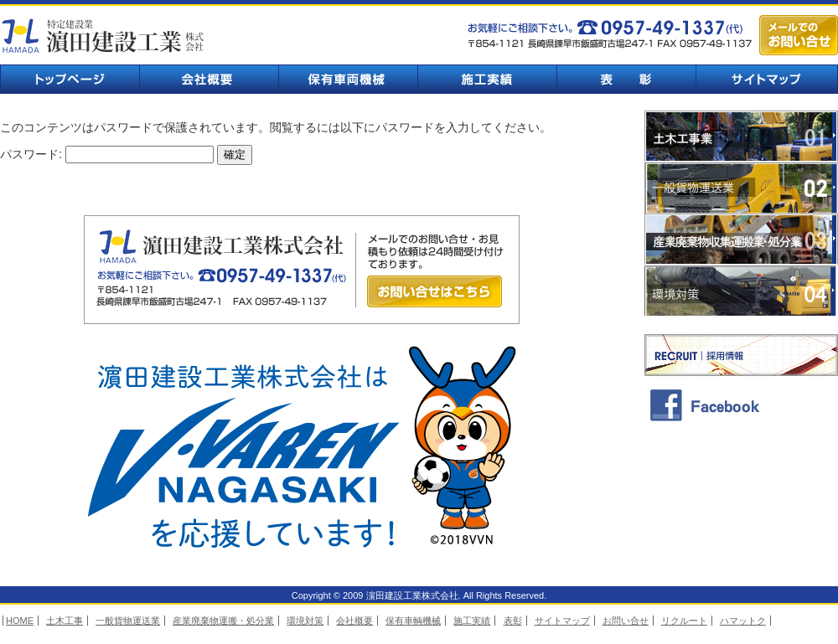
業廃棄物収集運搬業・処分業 (741, 240)
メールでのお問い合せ (799, 35)
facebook (741, 404)
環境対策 (741, 291)
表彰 (626, 79)
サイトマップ (767, 79)
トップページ (70, 79)
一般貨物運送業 (741, 188)
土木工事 (65, 621)
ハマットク (743, 621)
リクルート (684, 621)
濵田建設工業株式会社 (105, 36)
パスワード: (107, 154)
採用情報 (741, 355)
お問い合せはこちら (435, 291)
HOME (20, 621)
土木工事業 (741, 136)
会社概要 (209, 79)
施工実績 (487, 79)
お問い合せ (626, 621)
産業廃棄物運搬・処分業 (223, 621)
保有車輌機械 (348, 79)
